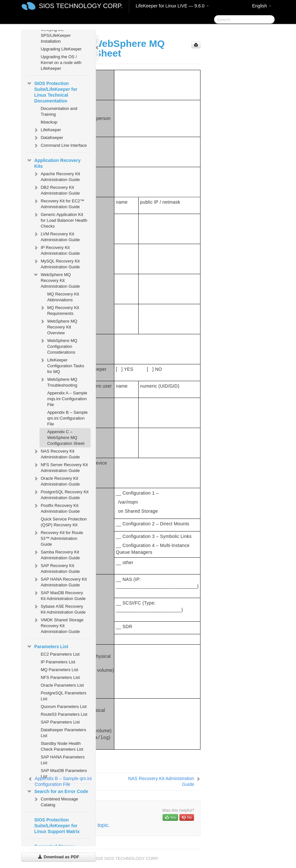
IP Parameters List (58, 662)
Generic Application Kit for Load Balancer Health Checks (60, 220)
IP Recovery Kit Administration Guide (57, 250)
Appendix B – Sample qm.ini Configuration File (68, 418)
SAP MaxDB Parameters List (64, 773)
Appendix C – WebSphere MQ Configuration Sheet (66, 438)
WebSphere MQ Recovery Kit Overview (58, 326)
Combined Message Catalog (56, 801)
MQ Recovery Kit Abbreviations (63, 297)
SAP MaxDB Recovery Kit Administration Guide (59, 595)
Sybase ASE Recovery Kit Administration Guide (59, 609)
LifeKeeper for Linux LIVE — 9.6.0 (172, 6)
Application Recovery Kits (54, 163)
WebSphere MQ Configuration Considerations (58, 346)
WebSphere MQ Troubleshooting (58, 382)
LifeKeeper (47, 130)
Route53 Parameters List (64, 714)
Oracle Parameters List (62, 685)
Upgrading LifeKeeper (61, 49)
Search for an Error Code (57, 791)
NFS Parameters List (60, 677)
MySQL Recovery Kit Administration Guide (57, 263)
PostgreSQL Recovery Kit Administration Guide (61, 494)
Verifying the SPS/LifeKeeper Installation (56, 35)
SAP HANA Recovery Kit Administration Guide (60, 581)
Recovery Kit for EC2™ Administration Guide (59, 203)
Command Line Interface (60, 145)
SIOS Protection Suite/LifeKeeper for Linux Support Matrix (57, 826)
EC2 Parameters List (60, 654)
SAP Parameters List (60, 722)
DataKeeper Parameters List (63, 733)
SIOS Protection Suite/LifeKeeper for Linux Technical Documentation (52, 91)
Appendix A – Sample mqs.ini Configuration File (67, 399)
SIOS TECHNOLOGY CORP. (81, 6)
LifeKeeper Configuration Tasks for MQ (62, 365)
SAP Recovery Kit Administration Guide (57, 568)
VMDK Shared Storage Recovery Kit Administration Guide (58, 625)
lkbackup (49, 122)
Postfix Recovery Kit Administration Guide (57, 508)
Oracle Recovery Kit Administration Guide (57, 481)
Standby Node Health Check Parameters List (62, 746)
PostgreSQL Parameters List (64, 696)
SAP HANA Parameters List (63, 760)
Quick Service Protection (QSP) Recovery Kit (64, 522)
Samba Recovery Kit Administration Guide (57, 554)
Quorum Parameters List (64, 707)
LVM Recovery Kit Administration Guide (57, 236)
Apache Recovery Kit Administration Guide (57, 176)
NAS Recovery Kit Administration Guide (57, 453)
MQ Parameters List (60, 670)
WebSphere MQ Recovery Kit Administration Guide (57, 280)
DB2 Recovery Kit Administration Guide (57, 190)
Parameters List (47, 647)
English (262, 6)
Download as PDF (58, 857)
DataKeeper (48, 138)
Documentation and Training (59, 111)
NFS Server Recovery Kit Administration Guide (60, 467)
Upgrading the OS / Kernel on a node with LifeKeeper (61, 63)
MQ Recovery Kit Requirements (59, 310)
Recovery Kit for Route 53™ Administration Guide (58, 538)
